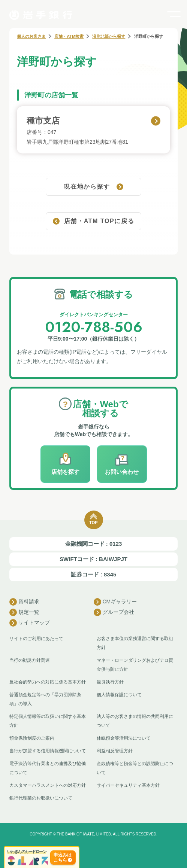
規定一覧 (24, 612)
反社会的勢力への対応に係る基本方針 (48, 682)
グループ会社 (114, 612)
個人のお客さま (31, 36)
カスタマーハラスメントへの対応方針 (48, 785)
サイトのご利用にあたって (36, 639)
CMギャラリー (115, 602)
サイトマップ (30, 623)
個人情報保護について (119, 695)
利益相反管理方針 (115, 751)
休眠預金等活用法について (124, 738)
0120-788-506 (94, 327)
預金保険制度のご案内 (32, 738)
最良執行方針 (110, 682)
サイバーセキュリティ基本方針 (128, 785)
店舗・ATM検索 (69, 36)
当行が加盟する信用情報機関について (48, 751)
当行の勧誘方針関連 (30, 660)
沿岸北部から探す (109, 36)
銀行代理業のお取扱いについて (41, 798)
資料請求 (24, 602)
